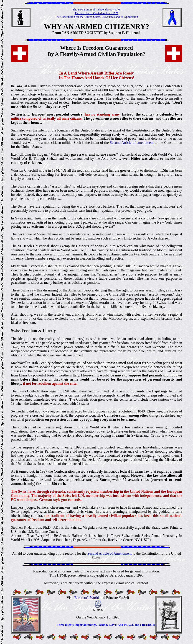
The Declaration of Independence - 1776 (96, 9)
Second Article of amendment (132, 143)
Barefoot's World (87, 598)
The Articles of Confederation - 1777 (96, 13)
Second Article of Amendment (109, 553)
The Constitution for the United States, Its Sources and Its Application (96, 17)
